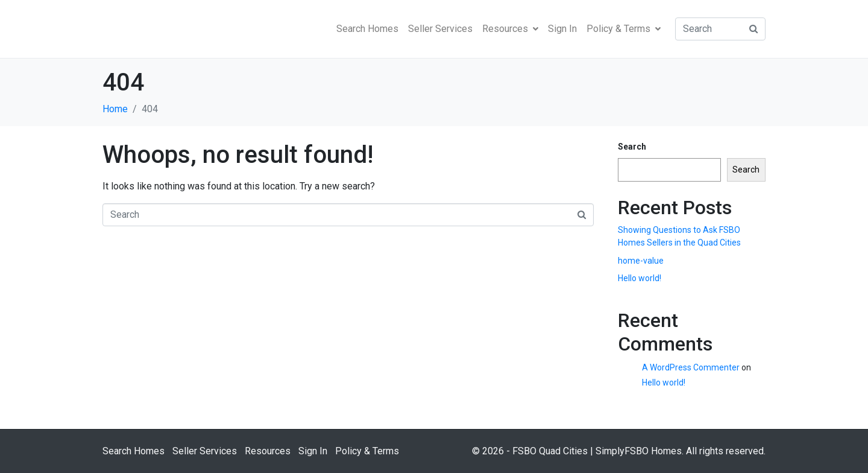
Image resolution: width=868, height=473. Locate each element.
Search (632, 147)
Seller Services (440, 29)
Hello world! (640, 278)
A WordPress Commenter (691, 367)
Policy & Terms (624, 29)
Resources (510, 29)
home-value (641, 261)
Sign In (562, 29)
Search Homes (367, 29)
